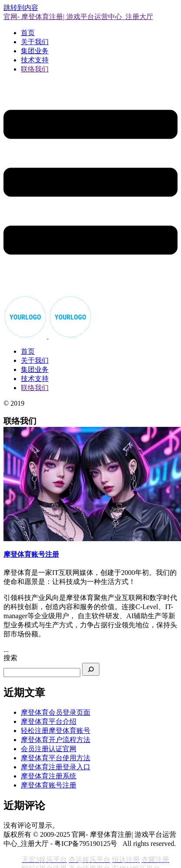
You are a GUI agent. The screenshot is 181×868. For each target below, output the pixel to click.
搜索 (10, 658)
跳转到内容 (21, 8)
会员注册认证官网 (49, 749)
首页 (28, 33)
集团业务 (35, 51)
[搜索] (91, 669)
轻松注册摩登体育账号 (56, 731)
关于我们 (35, 42)
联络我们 (35, 69)
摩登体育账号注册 (49, 785)
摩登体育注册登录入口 (56, 767)
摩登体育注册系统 (49, 776)
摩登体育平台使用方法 (56, 758)
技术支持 (35, 60)
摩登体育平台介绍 (49, 721)
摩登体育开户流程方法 (56, 740)
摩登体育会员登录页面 (56, 712)
